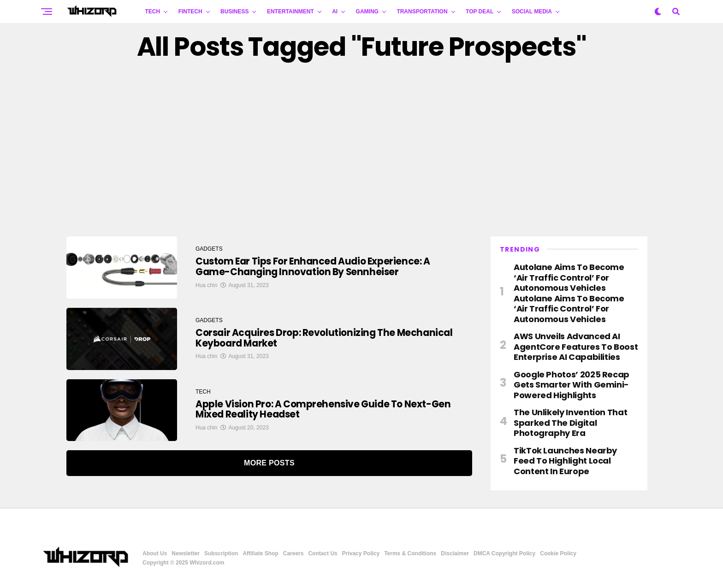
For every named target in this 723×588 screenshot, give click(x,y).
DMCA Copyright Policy (504, 553)
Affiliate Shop (260, 553)
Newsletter (186, 553)
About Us (155, 553)
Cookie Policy (558, 553)
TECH (153, 12)
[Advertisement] (361, 149)
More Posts (269, 463)
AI (335, 12)
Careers (293, 553)
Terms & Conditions (410, 553)
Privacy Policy (361, 553)
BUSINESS (234, 12)
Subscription (221, 553)
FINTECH (190, 12)
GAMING (367, 12)
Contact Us (323, 553)
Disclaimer (455, 553)
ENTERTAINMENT (290, 12)
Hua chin (206, 286)
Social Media (532, 12)
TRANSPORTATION (422, 12)
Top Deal (480, 12)
